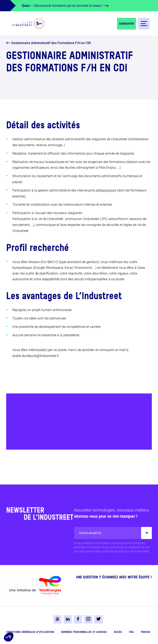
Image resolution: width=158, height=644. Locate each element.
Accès (118, 632)
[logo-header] (29, 24)
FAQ (131, 632)
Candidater (127, 24)
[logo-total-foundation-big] (35, 586)
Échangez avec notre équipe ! (127, 577)
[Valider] (146, 533)
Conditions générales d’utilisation (30, 632)
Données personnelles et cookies (84, 632)
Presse (146, 632)
